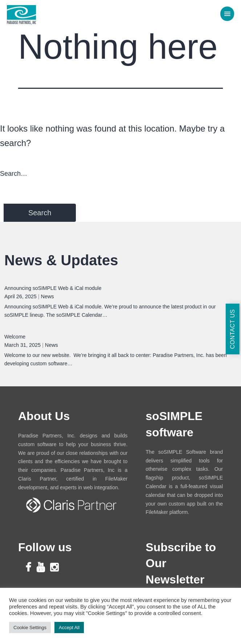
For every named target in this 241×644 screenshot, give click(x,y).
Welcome (15, 337)
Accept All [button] (69, 628)
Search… (14, 174)
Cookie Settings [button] (30, 628)
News (48, 296)
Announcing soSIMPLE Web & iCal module (53, 288)
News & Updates (61, 260)
